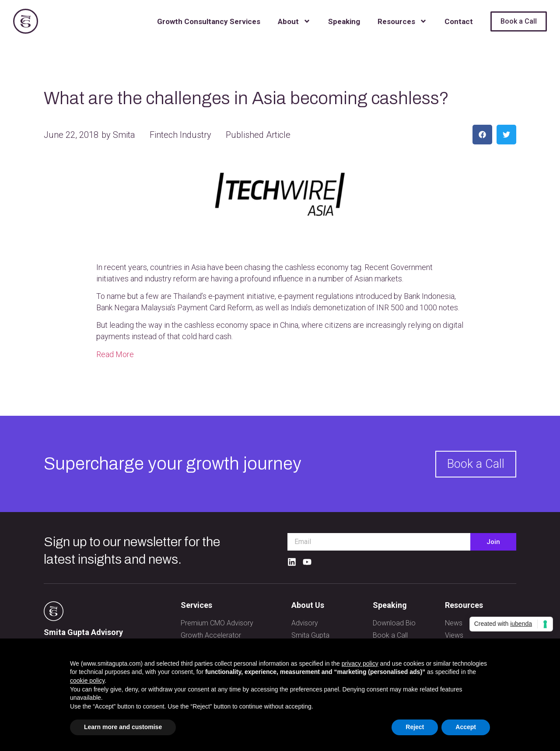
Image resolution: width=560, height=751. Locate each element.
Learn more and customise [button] (123, 727)
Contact (459, 21)
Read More (115, 354)
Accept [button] (466, 727)
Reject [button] (415, 727)
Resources (402, 21)
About (294, 21)
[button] (482, 135)
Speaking (344, 21)
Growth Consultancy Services (209, 21)
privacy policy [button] (360, 663)
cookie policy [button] (87, 681)
